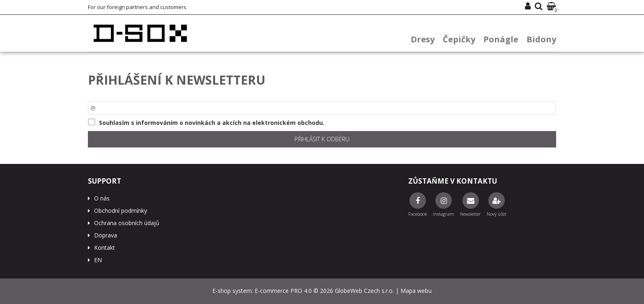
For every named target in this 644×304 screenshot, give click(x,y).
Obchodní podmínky (121, 211)
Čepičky (459, 39)
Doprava (106, 235)
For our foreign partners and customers (137, 7)
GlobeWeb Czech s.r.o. (364, 291)
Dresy (423, 39)
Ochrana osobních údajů (127, 223)
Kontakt (105, 248)
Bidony (541, 39)
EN (98, 260)
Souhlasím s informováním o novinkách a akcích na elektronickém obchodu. (212, 123)
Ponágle (501, 39)
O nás (102, 198)
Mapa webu (416, 291)
